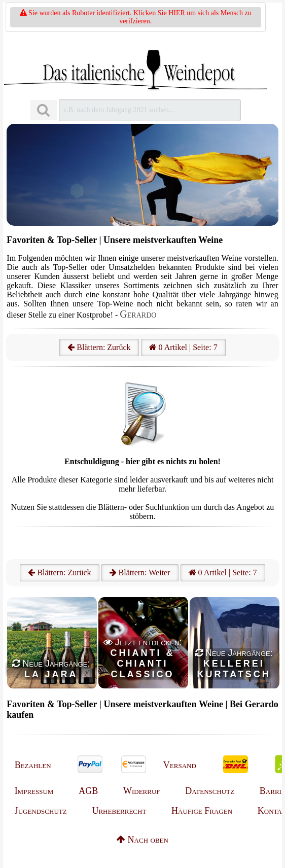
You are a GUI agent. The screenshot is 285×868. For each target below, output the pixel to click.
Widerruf (142, 791)
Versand (180, 765)
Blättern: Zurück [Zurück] (59, 572)
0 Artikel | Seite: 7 (183, 347)
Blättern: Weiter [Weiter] (140, 572)
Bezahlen (33, 765)
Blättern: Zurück (99, 347)
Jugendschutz (41, 811)
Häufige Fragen (202, 811)
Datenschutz (210, 791)
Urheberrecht (119, 811)
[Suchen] (44, 110)
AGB (88, 791)
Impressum (34, 791)
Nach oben (142, 840)
